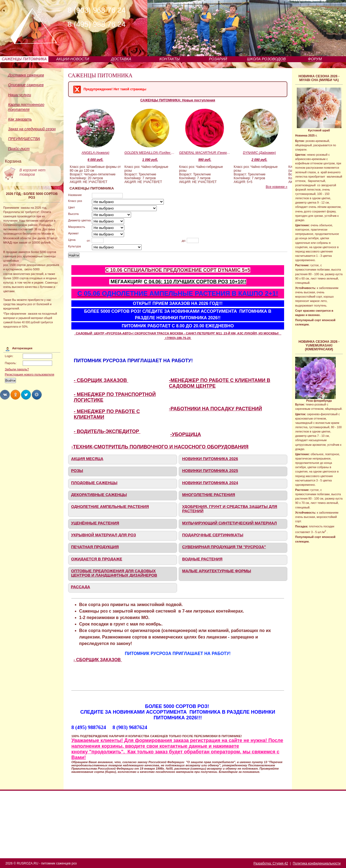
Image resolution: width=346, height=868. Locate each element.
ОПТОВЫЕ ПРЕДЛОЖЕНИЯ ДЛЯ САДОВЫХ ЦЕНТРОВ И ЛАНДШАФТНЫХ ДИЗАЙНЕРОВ (114, 573)
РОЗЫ (77, 471)
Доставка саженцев (26, 75)
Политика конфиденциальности (317, 863)
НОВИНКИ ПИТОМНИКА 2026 (210, 459)
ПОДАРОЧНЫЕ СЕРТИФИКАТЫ (213, 535)
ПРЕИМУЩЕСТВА (24, 139)
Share (5, 395)
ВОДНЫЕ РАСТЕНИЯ (202, 559)
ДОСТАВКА (121, 59)
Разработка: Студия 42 (271, 863)
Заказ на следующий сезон (32, 129)
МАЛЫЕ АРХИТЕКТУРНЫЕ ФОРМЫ (217, 571)
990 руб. (205, 160)
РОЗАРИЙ (218, 59)
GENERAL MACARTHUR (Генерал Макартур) (205, 153)
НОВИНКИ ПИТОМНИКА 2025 (210, 471)
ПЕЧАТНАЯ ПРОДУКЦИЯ (95, 547)
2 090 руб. (259, 160)
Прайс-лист (19, 149)
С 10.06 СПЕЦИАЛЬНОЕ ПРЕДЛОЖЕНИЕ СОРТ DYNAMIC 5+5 (178, 270)
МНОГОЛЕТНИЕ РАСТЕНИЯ (209, 495)
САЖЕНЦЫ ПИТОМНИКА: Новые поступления (178, 100)
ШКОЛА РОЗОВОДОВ (266, 59)
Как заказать (20, 119)
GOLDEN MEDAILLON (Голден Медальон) (150, 153)
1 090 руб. (150, 160)
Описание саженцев (26, 85)
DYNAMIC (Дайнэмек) (259, 153)
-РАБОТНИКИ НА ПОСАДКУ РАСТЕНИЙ (215, 409)
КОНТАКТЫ (169, 59)
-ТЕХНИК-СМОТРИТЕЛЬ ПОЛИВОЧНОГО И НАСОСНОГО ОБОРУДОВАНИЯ (160, 447)
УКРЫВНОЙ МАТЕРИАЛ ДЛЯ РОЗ (104, 535)
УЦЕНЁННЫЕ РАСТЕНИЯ (95, 523)
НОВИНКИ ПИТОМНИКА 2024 (210, 483)
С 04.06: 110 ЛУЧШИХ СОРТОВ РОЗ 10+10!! (195, 282)
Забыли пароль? (17, 369)
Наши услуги (20, 95)
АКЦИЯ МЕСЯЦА (87, 459)
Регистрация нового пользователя (30, 374)
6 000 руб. (95, 160)
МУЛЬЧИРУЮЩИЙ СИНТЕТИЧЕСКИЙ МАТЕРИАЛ (229, 523)
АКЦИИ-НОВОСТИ (73, 59)
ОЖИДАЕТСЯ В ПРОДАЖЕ (97, 559)
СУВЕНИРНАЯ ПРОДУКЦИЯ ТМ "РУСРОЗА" (224, 547)
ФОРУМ (315, 59)
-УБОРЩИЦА (186, 434)
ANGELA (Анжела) (95, 153)
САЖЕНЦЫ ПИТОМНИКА (24, 59)
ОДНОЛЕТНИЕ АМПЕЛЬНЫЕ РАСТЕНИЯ (110, 507)
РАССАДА (80, 587)
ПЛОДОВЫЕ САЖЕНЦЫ (94, 483)
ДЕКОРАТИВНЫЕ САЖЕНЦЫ (99, 495)
